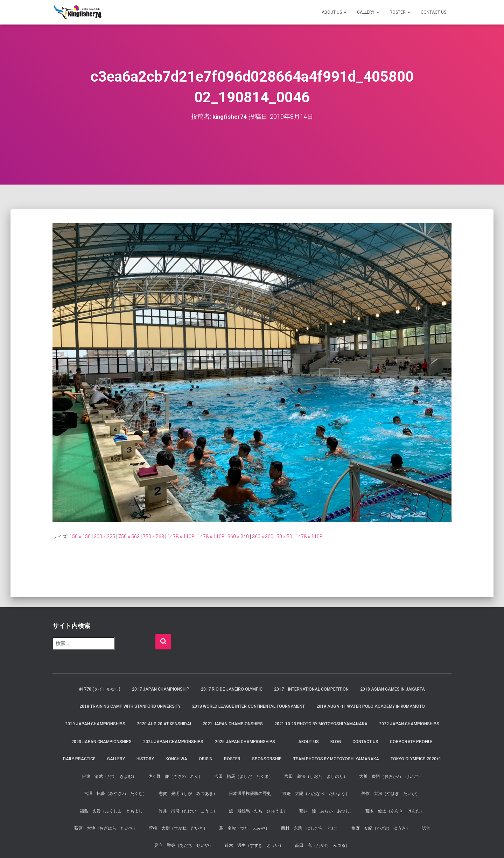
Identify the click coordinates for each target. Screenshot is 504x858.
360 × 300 (263, 537)
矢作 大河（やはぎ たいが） (391, 794)
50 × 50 (284, 537)
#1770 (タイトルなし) (100, 689)
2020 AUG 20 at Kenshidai (164, 724)
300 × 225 (104, 537)
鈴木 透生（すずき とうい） (254, 845)
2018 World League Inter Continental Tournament (248, 706)
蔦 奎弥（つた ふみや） (244, 828)
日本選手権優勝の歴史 (250, 794)
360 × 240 (238, 537)
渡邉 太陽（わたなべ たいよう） (316, 794)
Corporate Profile (411, 742)
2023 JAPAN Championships (101, 742)
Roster (400, 12)
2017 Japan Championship (161, 689)
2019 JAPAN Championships (95, 724)
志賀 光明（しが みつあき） (188, 794)
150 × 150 (80, 537)
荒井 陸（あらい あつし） (327, 811)
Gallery (368, 12)
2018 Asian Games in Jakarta (393, 689)
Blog (336, 742)
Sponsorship (267, 759)
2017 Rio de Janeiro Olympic (232, 689)
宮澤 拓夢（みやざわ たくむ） (115, 794)
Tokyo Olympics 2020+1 (416, 759)
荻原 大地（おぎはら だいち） (106, 828)
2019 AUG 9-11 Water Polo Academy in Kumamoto (371, 706)
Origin (206, 759)
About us (334, 12)
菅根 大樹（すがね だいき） (178, 828)
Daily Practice (79, 759)
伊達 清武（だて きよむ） (109, 776)
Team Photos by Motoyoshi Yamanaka (336, 759)
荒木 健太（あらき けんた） (395, 811)
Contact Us (433, 12)
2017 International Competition (311, 689)
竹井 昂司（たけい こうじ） (188, 811)
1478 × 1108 (181, 537)
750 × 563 (129, 537)
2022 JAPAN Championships (409, 724)
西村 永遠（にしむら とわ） (310, 828)
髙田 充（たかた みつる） (322, 845)
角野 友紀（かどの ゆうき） (381, 828)
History (145, 759)
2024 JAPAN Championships (173, 742)
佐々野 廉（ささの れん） (175, 776)
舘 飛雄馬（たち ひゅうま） (258, 811)
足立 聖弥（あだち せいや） (184, 845)
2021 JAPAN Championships (233, 724)
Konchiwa (176, 759)
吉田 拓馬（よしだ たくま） (244, 776)
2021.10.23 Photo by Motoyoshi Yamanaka (321, 724)
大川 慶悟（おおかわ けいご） (391, 776)
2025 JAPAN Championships (245, 742)
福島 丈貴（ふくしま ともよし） (113, 811)
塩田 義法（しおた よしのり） (316, 776)
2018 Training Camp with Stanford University (130, 706)
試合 (426, 828)
